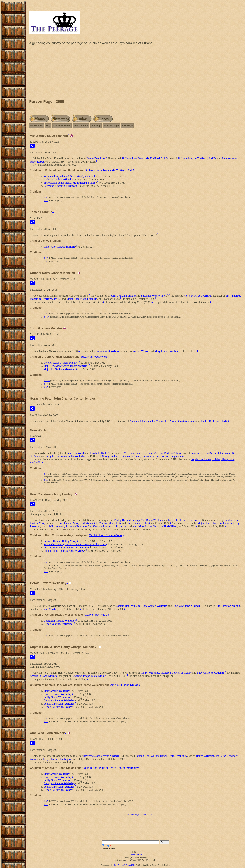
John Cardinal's (120, 865)
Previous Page (111, 125)
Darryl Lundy (136, 855)
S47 (46, 721)
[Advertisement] (136, 73)
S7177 (47, 317)
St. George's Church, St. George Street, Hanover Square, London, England (139, 456)
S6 (45, 474)
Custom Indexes (62, 125)
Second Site (130, 865)
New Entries (36, 125)
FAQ (48, 125)
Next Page (127, 125)
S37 (46, 197)
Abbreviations (81, 125)
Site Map (96, 125)
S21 (46, 480)
